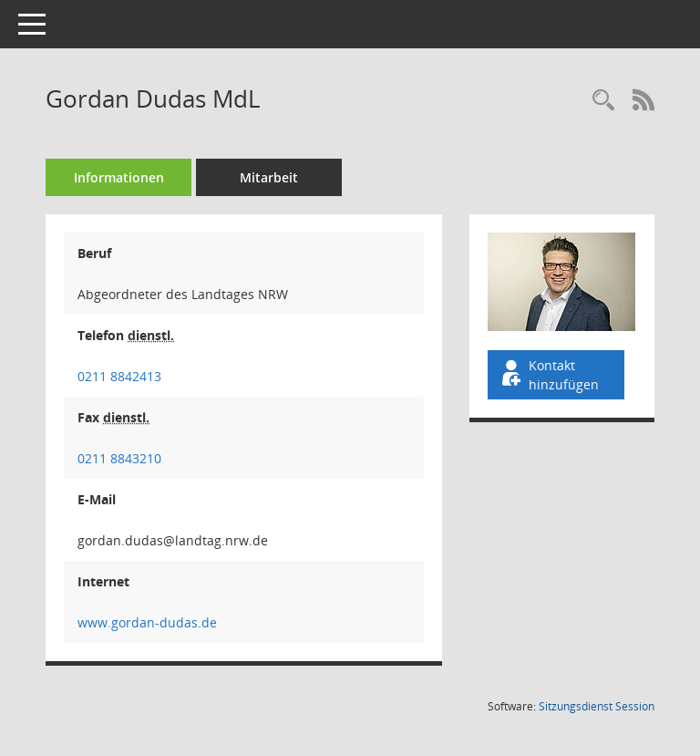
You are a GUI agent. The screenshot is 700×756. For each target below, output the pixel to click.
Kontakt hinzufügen (549, 375)
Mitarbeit (269, 177)
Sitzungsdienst (597, 706)
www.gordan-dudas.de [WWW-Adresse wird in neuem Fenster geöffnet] (147, 622)
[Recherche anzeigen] (603, 101)
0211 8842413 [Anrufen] (119, 376)
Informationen (119, 177)
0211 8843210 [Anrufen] (119, 458)
